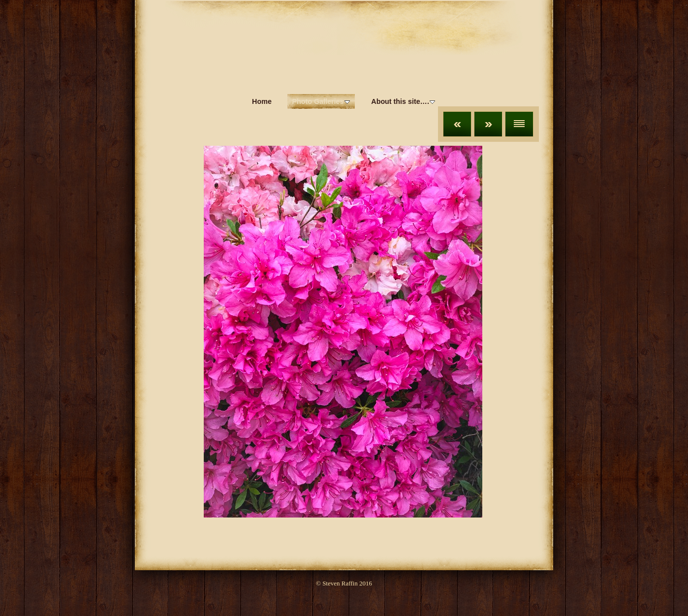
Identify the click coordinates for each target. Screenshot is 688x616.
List (519, 124)
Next (488, 124)
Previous (457, 124)
